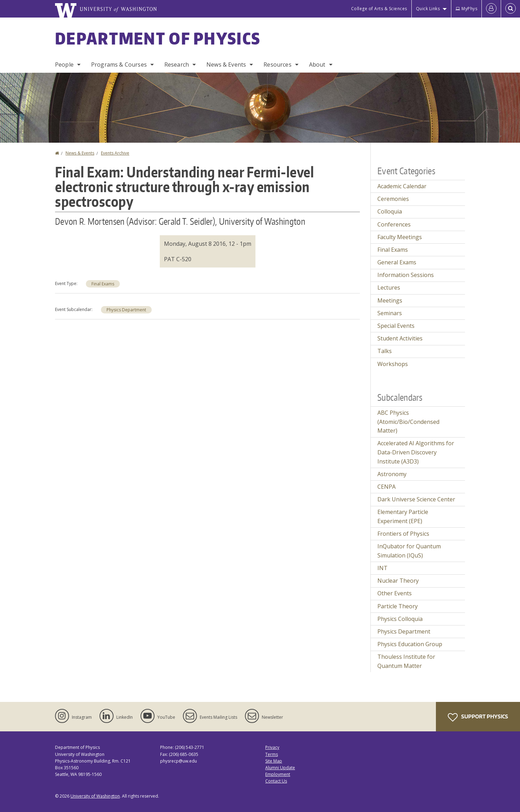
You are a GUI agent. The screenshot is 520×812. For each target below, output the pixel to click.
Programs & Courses (119, 65)
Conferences (394, 224)
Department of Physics (158, 38)
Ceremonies (393, 199)
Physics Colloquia (400, 619)
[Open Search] (511, 9)
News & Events (226, 65)
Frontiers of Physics (403, 534)
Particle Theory (398, 606)
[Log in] (491, 9)
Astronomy (392, 474)
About (317, 65)
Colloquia (390, 211)
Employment (278, 774)
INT (382, 568)
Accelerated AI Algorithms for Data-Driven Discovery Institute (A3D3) (416, 452)
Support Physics (478, 717)
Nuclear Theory (398, 581)
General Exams (397, 262)
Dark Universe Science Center (416, 499)
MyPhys (466, 9)
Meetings (390, 300)
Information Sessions (406, 275)
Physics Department (126, 310)
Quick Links (428, 9)
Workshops (393, 364)
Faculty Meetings (400, 237)
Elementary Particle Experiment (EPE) (403, 516)
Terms (272, 754)
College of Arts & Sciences (379, 9)
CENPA (386, 487)
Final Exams (103, 284)
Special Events (396, 326)
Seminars (390, 313)
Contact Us (276, 781)
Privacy (272, 747)
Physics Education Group (410, 644)
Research (177, 65)
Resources (277, 65)
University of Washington (95, 796)
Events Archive (115, 153)
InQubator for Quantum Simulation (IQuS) (409, 551)
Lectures (389, 287)
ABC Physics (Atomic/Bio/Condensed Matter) (408, 422)
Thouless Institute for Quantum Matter (406, 661)
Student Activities (400, 338)
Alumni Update (280, 768)
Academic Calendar (402, 186)
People (64, 65)
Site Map (274, 761)
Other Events (395, 593)
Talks (385, 351)
